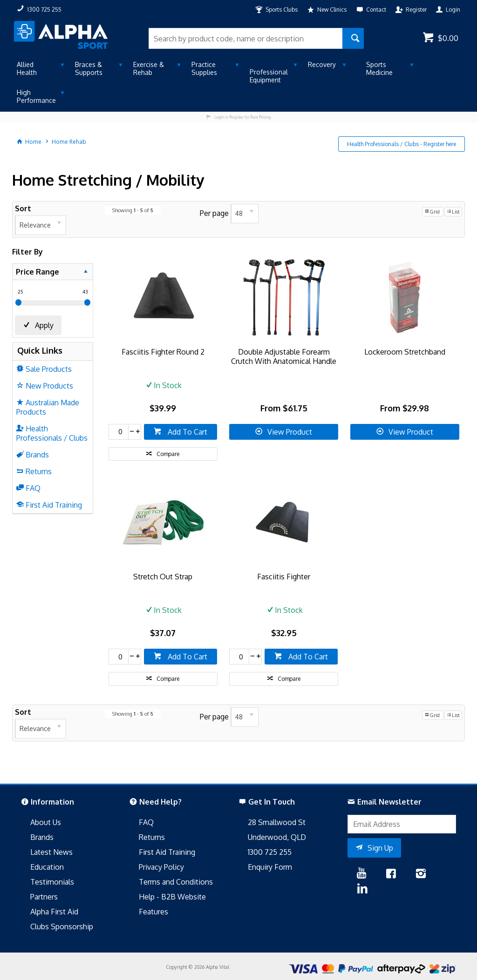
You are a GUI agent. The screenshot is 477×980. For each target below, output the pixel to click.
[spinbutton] (119, 432)
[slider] (18, 302)
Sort (23, 208)
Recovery (322, 64)
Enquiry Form (270, 867)
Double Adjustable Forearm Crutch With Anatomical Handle (284, 356)
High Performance (36, 96)
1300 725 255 (270, 852)
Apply (44, 325)
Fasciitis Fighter (284, 577)
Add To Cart (187, 432)
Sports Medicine (379, 68)
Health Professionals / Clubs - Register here (402, 144)
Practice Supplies (204, 68)
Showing (133, 210)
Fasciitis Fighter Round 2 (163, 352)
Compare (168, 454)
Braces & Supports (89, 68)
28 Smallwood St (277, 822)
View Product (290, 432)
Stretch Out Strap (163, 577)
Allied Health (27, 68)
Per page (214, 213)
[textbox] (245, 38)
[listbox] (41, 225)
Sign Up (380, 848)
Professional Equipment (269, 76)
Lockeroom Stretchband (405, 352)
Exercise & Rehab (149, 68)
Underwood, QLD (277, 837)
